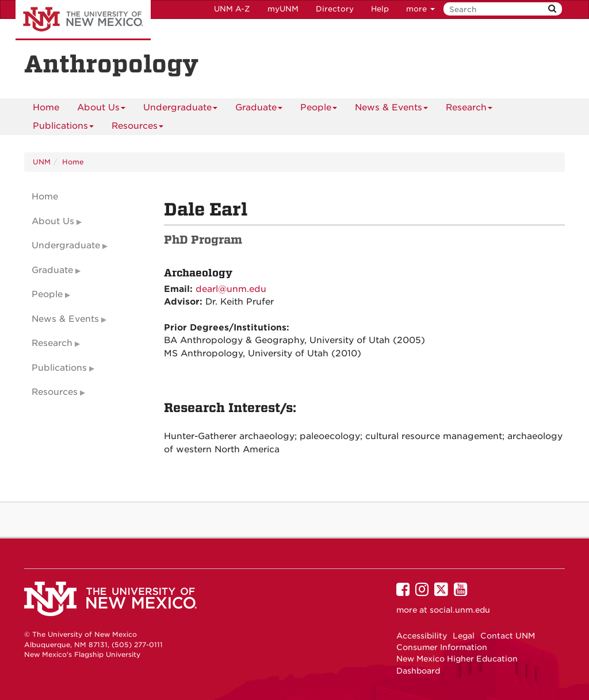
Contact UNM (508, 636)
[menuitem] (46, 107)
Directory (335, 9)
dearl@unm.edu (231, 289)
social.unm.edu (460, 610)
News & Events (391, 109)
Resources (137, 128)
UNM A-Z (232, 9)
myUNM (283, 9)
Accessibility (422, 636)
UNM (42, 162)
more (420, 9)
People (319, 109)
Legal (464, 636)
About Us (101, 109)
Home (46, 107)
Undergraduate (180, 109)
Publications (63, 128)
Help (380, 9)
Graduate (259, 109)
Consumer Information (442, 647)
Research (469, 109)
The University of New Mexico (83, 20)
